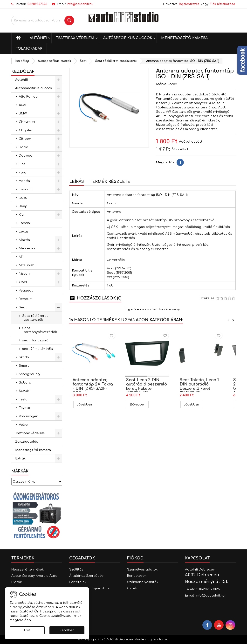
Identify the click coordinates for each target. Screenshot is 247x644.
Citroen (25, 139)
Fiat (22, 164)
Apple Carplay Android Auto (34, 576)
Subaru (25, 383)
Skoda (24, 357)
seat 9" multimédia (38, 349)
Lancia (24, 223)
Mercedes (27, 248)
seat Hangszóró (35, 340)
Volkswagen (29, 416)
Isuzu (23, 198)
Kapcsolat (197, 558)
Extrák (20, 458)
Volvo (23, 425)
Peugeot (26, 291)
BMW (23, 113)
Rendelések (137, 576)
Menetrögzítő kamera (184, 38)
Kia (21, 215)
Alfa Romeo (28, 97)
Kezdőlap (23, 72)
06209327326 (37, 4)
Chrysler (26, 130)
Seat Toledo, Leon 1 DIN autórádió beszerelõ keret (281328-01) (199, 386)
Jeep (23, 206)
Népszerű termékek (27, 570)
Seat (23, 307)
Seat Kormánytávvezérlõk (40, 330)
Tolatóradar (29, 49)
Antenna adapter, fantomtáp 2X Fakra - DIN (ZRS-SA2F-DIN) (93, 386)
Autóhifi (38, 38)
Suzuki (24, 391)
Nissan (24, 274)
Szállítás (76, 570)
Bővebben (86, 404)
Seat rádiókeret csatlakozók (35, 318)
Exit (27, 630)
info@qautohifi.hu (80, 4)
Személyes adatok (142, 570)
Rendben (67, 630)
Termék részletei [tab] (111, 182)
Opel (23, 282)
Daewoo (26, 156)
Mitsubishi (27, 265)
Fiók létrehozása (223, 4)
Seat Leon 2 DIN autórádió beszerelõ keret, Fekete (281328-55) (147, 386)
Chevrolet (27, 122)
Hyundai (26, 189)
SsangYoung (29, 374)
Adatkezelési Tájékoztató (90, 588)
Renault (25, 299)
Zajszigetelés (27, 442)
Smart (24, 366)
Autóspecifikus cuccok (128, 38)
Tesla (23, 399)
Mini (22, 257)
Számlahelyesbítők (143, 582)
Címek (132, 588)
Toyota (24, 408)
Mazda (24, 240)
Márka (161, 84)
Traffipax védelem (75, 38)
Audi (22, 105)
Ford (23, 173)
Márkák (20, 471)
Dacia (24, 147)
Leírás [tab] (77, 182)
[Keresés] (43, 20)
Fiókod (135, 558)
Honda (24, 181)
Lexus (24, 232)
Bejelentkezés (189, 4)
